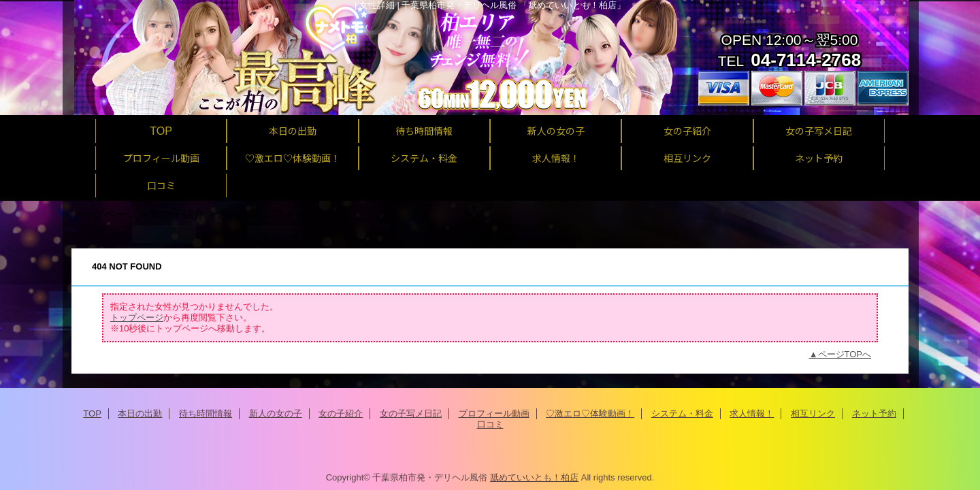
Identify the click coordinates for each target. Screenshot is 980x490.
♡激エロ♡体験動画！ (590, 413)
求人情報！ (752, 413)
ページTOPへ (845, 354)
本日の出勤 (140, 413)
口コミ (490, 424)
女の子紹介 (177, 214)
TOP (161, 131)
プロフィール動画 (494, 413)
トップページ (104, 214)
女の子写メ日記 (411, 413)
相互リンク (813, 413)
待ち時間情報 (206, 413)
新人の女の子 (276, 413)
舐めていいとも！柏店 (534, 477)
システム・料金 (682, 413)
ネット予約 (874, 413)
